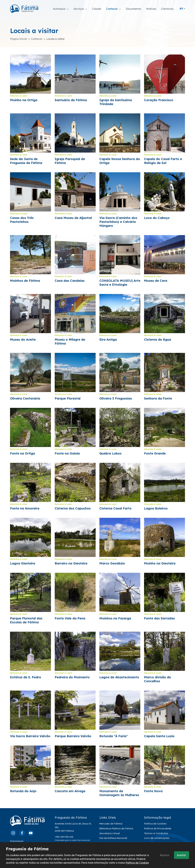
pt (181, 9)
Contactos (167, 9)
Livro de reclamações (157, 838)
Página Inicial (18, 39)
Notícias (151, 9)
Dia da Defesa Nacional (113, 838)
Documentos (133, 9)
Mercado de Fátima (111, 824)
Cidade (97, 9)
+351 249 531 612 (64, 837)
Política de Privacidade (158, 828)
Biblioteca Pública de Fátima (116, 828)
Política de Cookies (155, 824)
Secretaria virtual (110, 833)
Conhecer (37, 39)
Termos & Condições (156, 833)
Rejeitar (165, 855)
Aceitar (181, 855)
